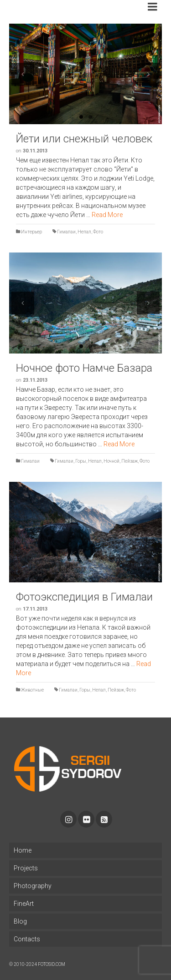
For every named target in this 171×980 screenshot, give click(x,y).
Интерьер (31, 232)
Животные (32, 690)
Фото (98, 232)
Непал (84, 232)
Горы (81, 461)
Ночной (111, 461)
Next (148, 74)
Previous (23, 74)
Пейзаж (130, 461)
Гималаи (66, 232)
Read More (107, 215)
